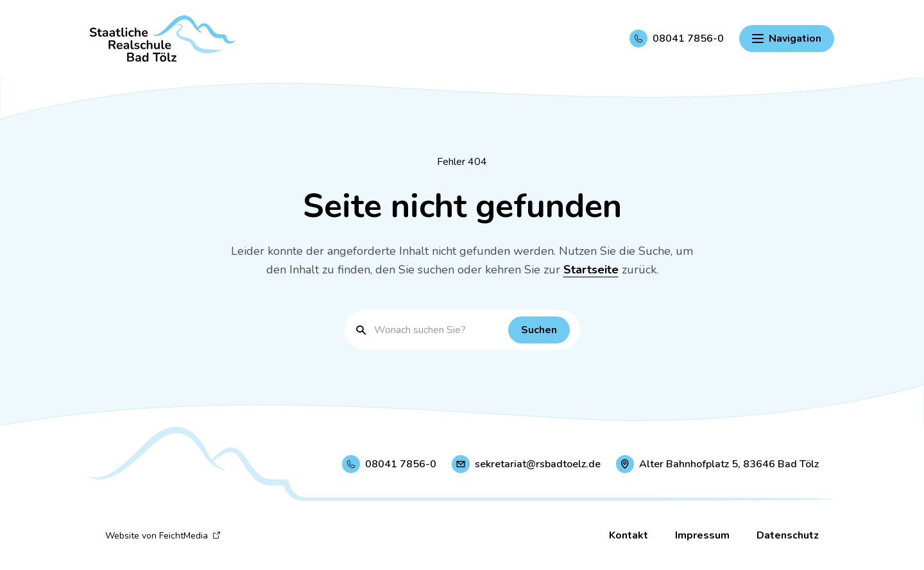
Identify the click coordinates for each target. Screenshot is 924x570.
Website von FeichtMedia (163, 536)
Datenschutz (788, 535)
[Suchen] (539, 330)
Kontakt (629, 535)
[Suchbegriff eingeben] (438, 330)
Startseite (591, 270)
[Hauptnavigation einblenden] (787, 39)
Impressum (702, 535)
